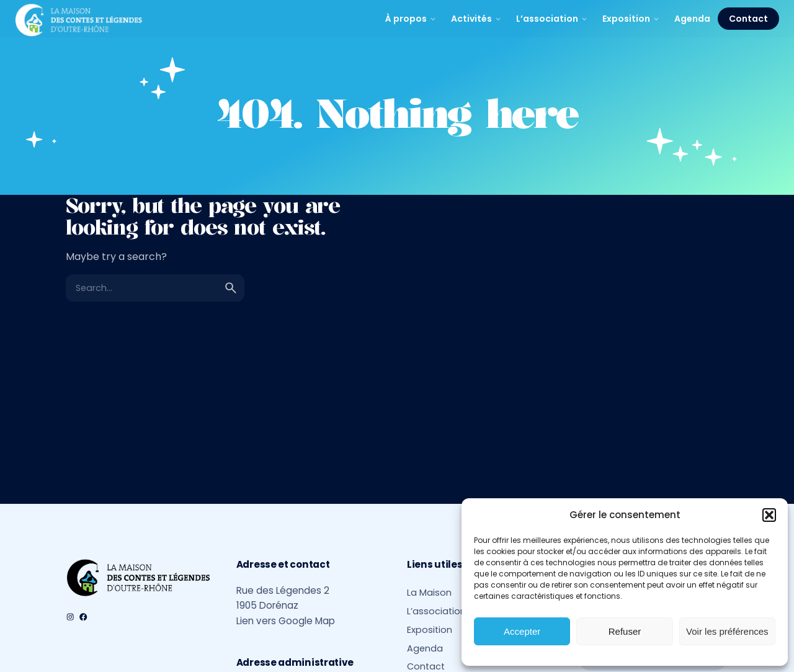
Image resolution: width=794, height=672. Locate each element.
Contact (748, 19)
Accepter (522, 631)
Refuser (625, 631)
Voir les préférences (727, 631)
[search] (231, 288)
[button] (769, 515)
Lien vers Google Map (286, 621)
